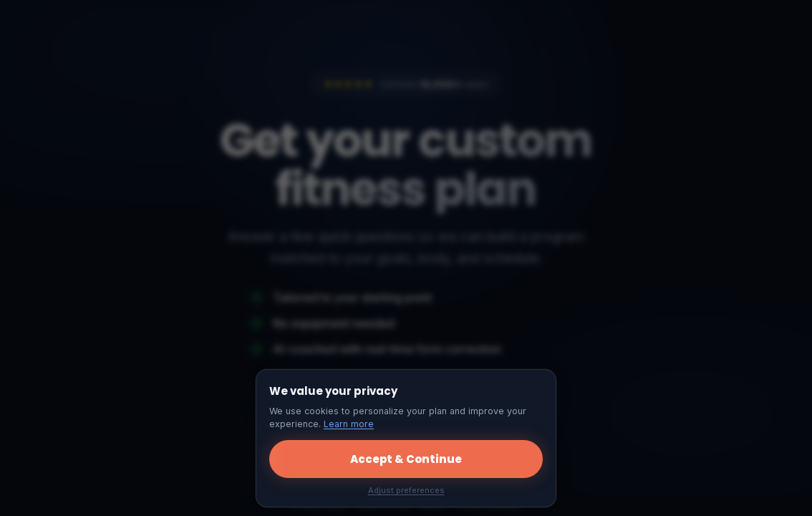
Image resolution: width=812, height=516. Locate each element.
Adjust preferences (406, 490)
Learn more (349, 424)
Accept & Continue (406, 459)
